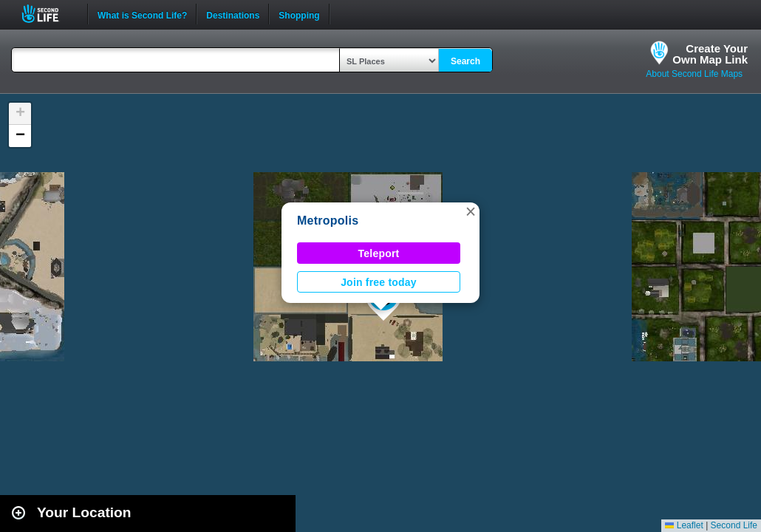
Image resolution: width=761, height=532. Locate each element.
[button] (471, 211)
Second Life (48, 14)
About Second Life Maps (694, 74)
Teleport (379, 253)
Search (465, 61)
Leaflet (684, 525)
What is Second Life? (142, 14)
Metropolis (328, 221)
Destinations (233, 14)
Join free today (379, 282)
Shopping (299, 14)
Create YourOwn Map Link (710, 54)
